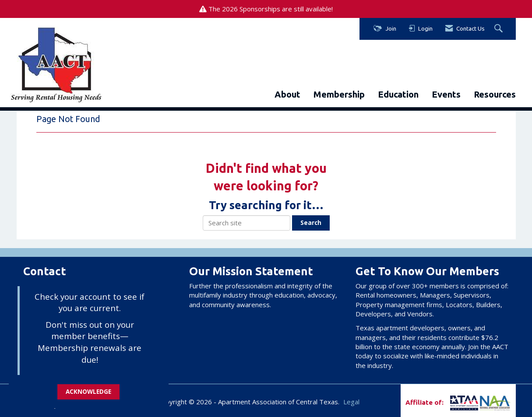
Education (398, 94)
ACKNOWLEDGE (88, 392)
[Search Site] (500, 29)
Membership (339, 94)
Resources (495, 94)
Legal (351, 402)
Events (446, 94)
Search (311, 223)
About (287, 94)
